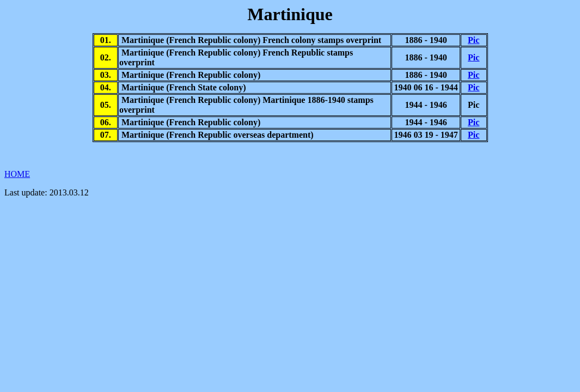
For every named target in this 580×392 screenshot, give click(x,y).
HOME (17, 174)
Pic (474, 40)
